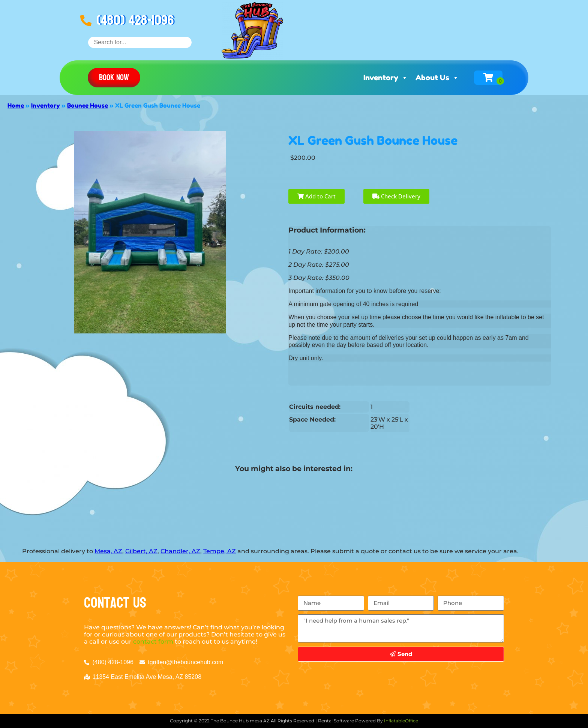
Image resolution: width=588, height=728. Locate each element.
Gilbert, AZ (141, 551)
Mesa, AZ (108, 551)
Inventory (386, 78)
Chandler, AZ (180, 551)
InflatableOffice (401, 721)
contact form (153, 642)
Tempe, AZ (220, 551)
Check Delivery (396, 196)
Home (16, 105)
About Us (437, 78)
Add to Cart (316, 196)
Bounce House (88, 105)
